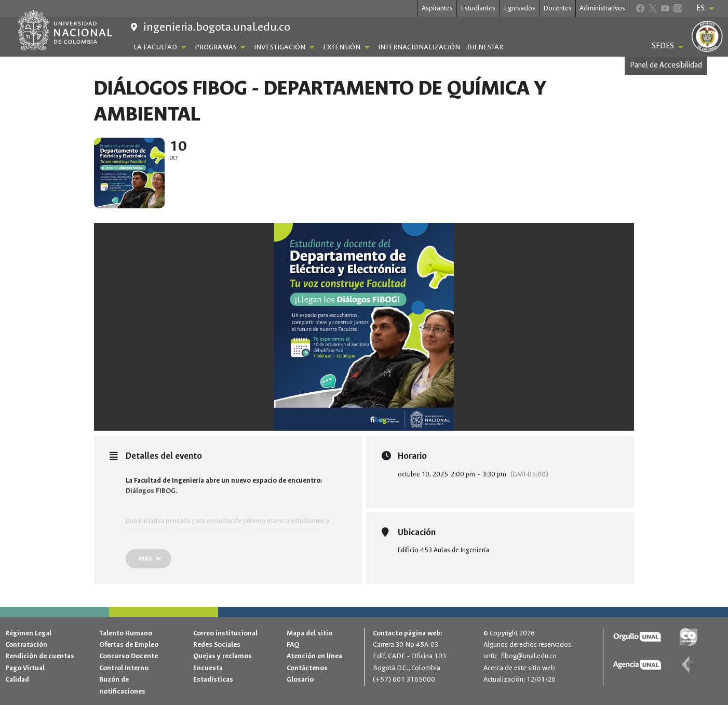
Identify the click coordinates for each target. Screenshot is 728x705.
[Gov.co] (689, 637)
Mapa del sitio (309, 633)
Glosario (300, 679)
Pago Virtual (25, 668)
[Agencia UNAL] (637, 665)
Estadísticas (213, 679)
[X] (652, 8)
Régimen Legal (28, 633)
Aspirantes (437, 8)
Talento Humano (126, 633)
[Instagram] (677, 8)
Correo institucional (225, 633)
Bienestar (485, 47)
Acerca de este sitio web (519, 668)
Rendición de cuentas (40, 656)
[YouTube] (665, 8)
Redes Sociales (217, 644)
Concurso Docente (129, 656)
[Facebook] (640, 8)
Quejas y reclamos (223, 656)
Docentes (557, 8)
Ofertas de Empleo (129, 644)
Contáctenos (307, 668)
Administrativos (602, 8)
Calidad (17, 679)
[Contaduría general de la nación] (689, 665)
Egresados (520, 8)
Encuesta (208, 668)
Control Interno (124, 668)
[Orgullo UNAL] (637, 637)
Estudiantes (478, 8)
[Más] (149, 561)
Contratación (26, 644)
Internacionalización (419, 47)
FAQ (293, 644)
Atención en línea (314, 656)
